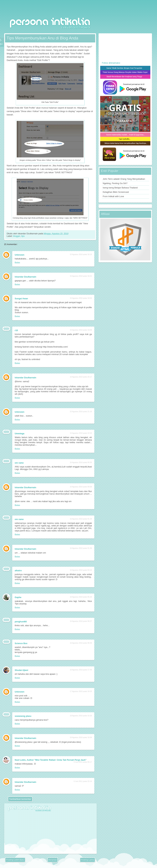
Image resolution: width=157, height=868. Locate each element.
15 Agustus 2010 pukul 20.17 (81, 377)
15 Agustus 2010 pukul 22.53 (81, 433)
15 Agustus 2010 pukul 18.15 (81, 254)
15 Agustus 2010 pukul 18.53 (81, 298)
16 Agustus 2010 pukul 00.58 (81, 487)
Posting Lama (88, 860)
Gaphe (18, 597)
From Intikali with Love (113, 196)
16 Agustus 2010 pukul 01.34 (81, 519)
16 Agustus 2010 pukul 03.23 (81, 570)
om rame (19, 463)
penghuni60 (21, 622)
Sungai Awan (21, 299)
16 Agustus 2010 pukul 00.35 (81, 462)
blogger (17, 236)
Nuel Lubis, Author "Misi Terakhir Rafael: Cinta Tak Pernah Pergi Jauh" (51, 760)
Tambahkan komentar (20, 799)
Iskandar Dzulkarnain (25, 277)
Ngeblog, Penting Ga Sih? (115, 183)
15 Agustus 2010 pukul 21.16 (81, 412)
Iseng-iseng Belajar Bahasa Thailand (120, 188)
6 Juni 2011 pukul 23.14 (83, 781)
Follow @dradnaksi (111, 63)
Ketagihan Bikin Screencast (116, 192)
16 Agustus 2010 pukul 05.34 (81, 597)
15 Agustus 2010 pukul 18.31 (81, 276)
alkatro (18, 570)
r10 (16, 330)
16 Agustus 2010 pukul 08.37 (81, 621)
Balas (17, 263)
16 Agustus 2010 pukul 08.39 (81, 643)
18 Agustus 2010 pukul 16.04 (81, 737)
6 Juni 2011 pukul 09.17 (83, 762)
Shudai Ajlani (21, 670)
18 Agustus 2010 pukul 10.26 (81, 716)
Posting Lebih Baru (15, 860)
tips (23, 236)
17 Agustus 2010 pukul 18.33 (81, 691)
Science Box (21, 643)
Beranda (53, 860)
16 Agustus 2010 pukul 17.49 (81, 670)
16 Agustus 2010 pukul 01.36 (81, 548)
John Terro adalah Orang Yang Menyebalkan (124, 179)
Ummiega (20, 433)
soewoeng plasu (23, 716)
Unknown (20, 255)
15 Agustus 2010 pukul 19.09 (81, 330)
